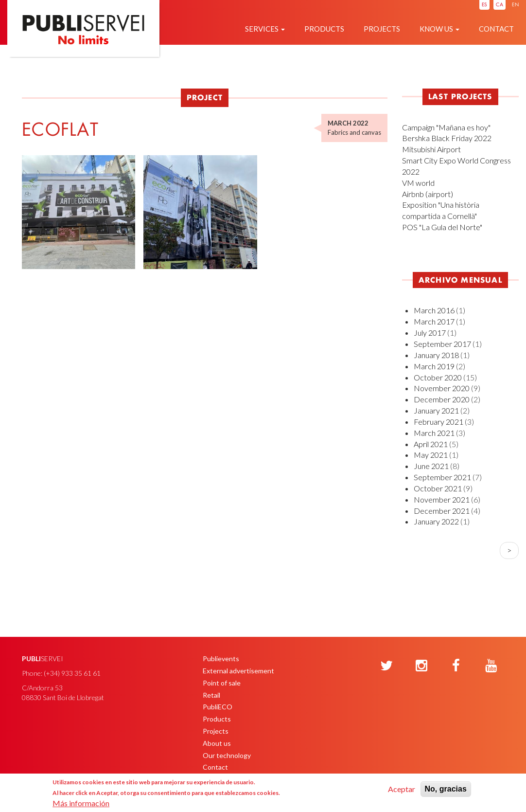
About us (217, 743)
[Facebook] (456, 666)
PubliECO (218, 707)
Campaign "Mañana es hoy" (446, 127)
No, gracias (446, 789)
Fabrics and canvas (354, 132)
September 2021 (442, 477)
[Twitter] (386, 666)
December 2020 (442, 399)
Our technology (227, 755)
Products (324, 29)
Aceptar (402, 789)
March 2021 (434, 433)
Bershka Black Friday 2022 (447, 138)
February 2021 (438, 422)
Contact (496, 29)
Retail (211, 695)
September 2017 (442, 344)
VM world (418, 183)
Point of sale (222, 683)
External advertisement (238, 671)
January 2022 (436, 521)
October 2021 (438, 488)
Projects (382, 29)
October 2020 (438, 377)
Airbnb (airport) (428, 194)
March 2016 (434, 310)
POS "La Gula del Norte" (442, 227)
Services (265, 29)
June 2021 (431, 466)
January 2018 (436, 355)
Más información (81, 803)
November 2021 (442, 499)
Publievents (221, 659)
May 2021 (431, 455)
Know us (439, 29)
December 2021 (442, 511)
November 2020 (442, 388)
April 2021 (431, 444)
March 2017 (434, 321)
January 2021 (436, 410)
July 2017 (430, 333)
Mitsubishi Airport (431, 149)
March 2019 (434, 366)
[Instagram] (421, 666)
